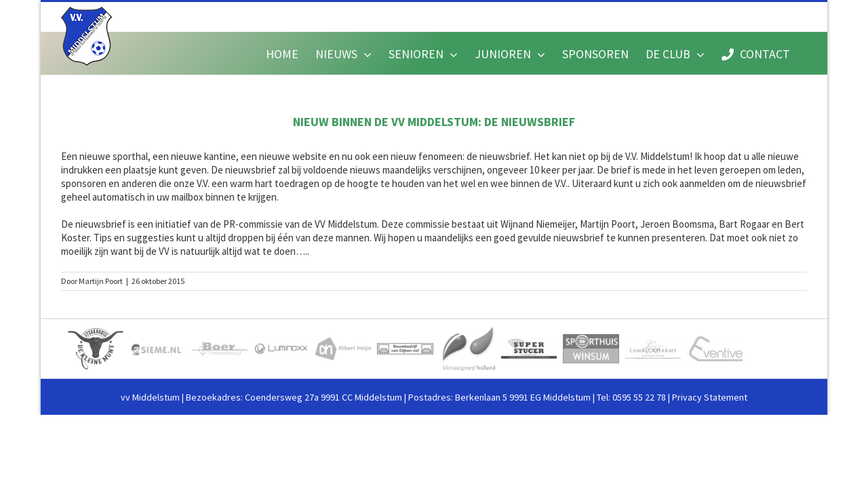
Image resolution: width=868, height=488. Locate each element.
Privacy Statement (710, 397)
